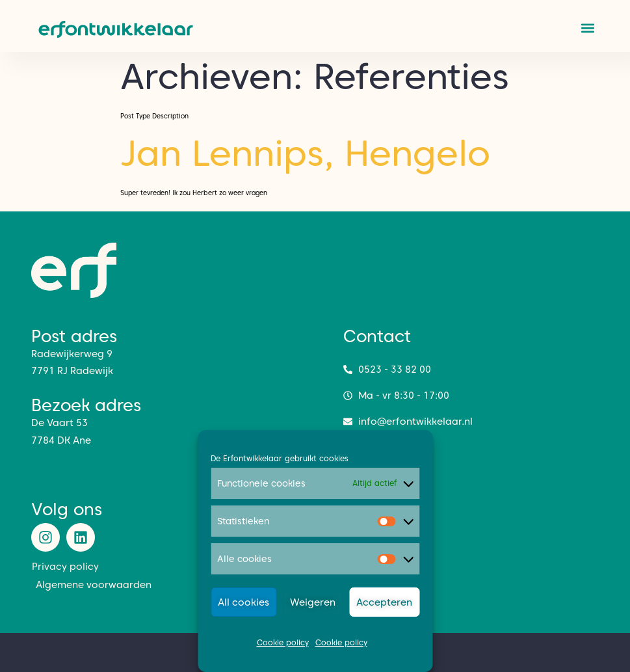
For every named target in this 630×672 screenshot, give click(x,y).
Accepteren (384, 602)
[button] (588, 28)
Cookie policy (283, 642)
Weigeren (313, 602)
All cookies (243, 602)
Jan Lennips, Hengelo (305, 153)
